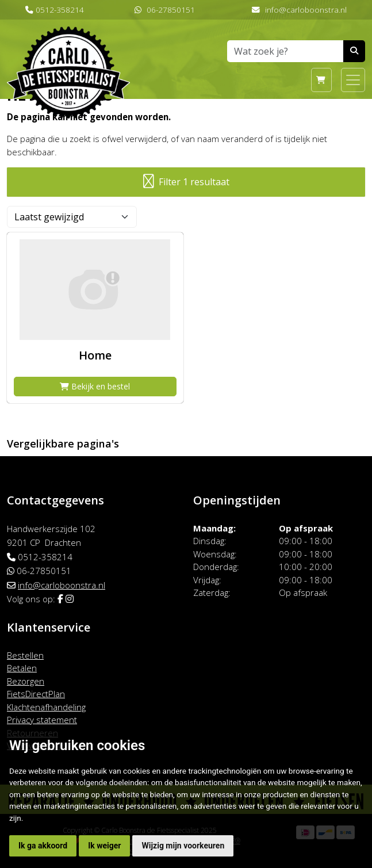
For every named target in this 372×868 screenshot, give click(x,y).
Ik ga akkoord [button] (43, 846)
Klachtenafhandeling (46, 707)
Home (95, 355)
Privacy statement (42, 720)
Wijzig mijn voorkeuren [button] (183, 846)
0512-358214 (60, 9)
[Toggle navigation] (353, 80)
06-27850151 (171, 9)
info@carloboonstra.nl (306, 9)
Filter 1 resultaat (186, 182)
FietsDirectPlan (36, 694)
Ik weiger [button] (104, 846)
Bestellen (25, 655)
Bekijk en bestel (95, 386)
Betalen (22, 668)
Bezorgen (26, 681)
